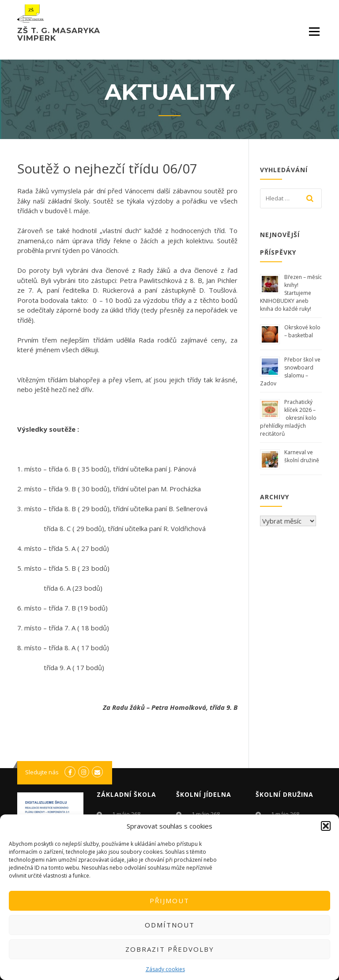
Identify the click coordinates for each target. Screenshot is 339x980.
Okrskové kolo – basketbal (302, 331)
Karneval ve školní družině (302, 456)
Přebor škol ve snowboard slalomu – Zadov (290, 371)
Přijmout (169, 901)
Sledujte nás (42, 772)
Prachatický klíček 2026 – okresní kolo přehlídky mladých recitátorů (288, 418)
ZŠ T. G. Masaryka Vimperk (59, 34)
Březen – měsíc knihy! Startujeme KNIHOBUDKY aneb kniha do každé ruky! (291, 293)
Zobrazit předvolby (170, 949)
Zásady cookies (165, 969)
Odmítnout (170, 925)
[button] (326, 826)
